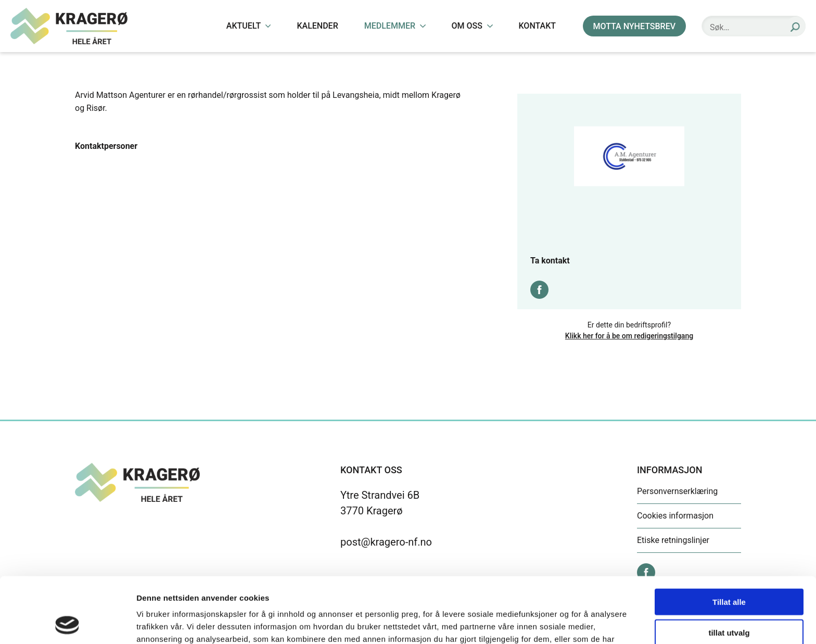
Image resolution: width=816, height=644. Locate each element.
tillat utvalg (729, 571)
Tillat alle (729, 540)
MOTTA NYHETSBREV (634, 26)
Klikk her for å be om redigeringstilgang (629, 336)
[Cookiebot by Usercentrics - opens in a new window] (67, 624)
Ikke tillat (729, 601)
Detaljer (554, 623)
